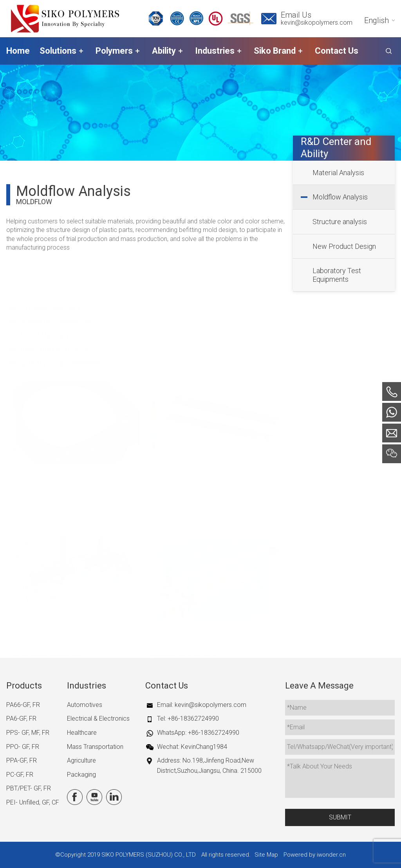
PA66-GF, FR (23, 705)
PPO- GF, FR (23, 747)
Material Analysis (338, 173)
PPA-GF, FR (22, 760)
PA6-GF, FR (21, 719)
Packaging (81, 775)
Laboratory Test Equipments (337, 275)
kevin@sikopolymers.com (317, 23)
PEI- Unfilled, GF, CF (33, 802)
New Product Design (344, 246)
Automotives (85, 705)
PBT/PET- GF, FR (29, 788)
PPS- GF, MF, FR (28, 733)
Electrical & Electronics (98, 719)
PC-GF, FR (20, 775)
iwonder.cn (331, 855)
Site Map (266, 855)
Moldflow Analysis (340, 197)
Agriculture (81, 760)
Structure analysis (340, 222)
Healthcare (82, 733)
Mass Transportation (95, 747)
